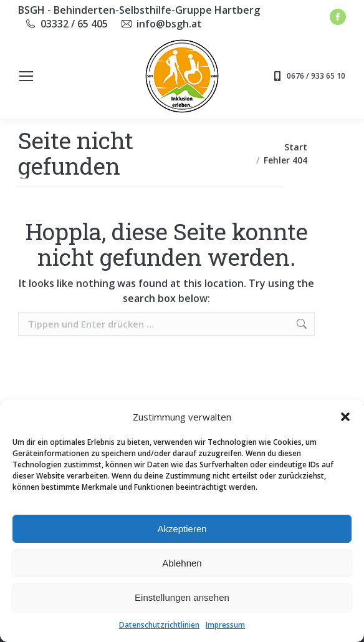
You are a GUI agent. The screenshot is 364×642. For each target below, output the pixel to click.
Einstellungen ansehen (182, 597)
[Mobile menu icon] (26, 76)
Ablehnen (182, 563)
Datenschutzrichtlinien (159, 625)
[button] (345, 417)
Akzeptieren (182, 529)
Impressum (225, 625)
